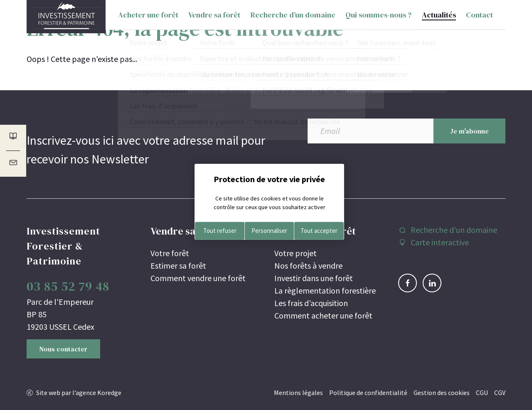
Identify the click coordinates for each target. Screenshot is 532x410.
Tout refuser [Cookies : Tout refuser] (220, 231)
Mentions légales (298, 393)
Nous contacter (63, 349)
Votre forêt (170, 253)
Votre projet (296, 253)
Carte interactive (440, 242)
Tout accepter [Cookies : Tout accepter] (319, 231)
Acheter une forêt (148, 16)
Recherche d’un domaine (293, 16)
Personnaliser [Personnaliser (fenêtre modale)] (269, 231)
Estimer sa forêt (178, 266)
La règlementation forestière (325, 290)
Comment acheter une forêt (323, 315)
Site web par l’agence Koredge (79, 393)
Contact (479, 16)
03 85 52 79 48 (68, 286)
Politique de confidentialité (368, 393)
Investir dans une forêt (314, 278)
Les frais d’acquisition (311, 303)
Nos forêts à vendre (308, 266)
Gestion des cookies (442, 393)
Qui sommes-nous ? (378, 16)
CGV (500, 393)
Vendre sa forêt (214, 16)
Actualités (439, 16)
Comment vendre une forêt (198, 278)
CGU (482, 393)
